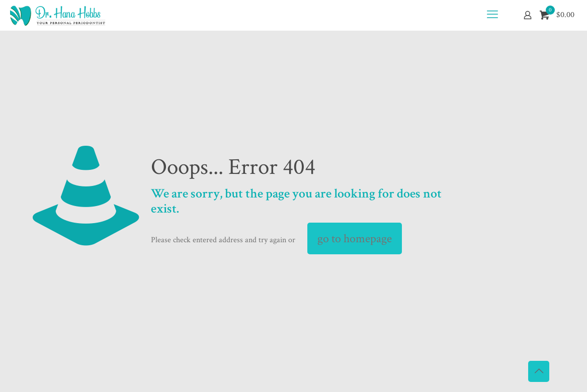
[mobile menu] (492, 15)
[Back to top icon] (539, 371)
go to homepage (355, 238)
